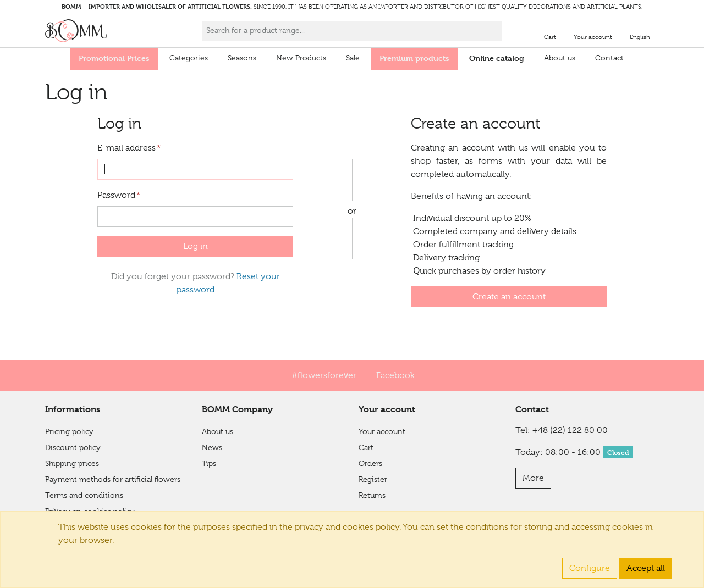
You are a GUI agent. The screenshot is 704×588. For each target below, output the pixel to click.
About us (560, 58)
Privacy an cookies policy (90, 511)
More (533, 478)
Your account (382, 431)
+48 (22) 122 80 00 (570, 430)
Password (119, 195)
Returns (372, 495)
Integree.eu (636, 573)
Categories (189, 58)
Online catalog (497, 58)
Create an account (509, 297)
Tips (209, 463)
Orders (370, 463)
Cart (366, 447)
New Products (301, 58)
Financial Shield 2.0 (79, 527)
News (212, 447)
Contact (609, 58)
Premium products (414, 58)
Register (373, 479)
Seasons (242, 58)
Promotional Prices (114, 58)
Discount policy (73, 447)
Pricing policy (69, 431)
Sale (353, 58)
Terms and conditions (84, 495)
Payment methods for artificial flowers (113, 479)
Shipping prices (72, 463)
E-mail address (129, 148)
